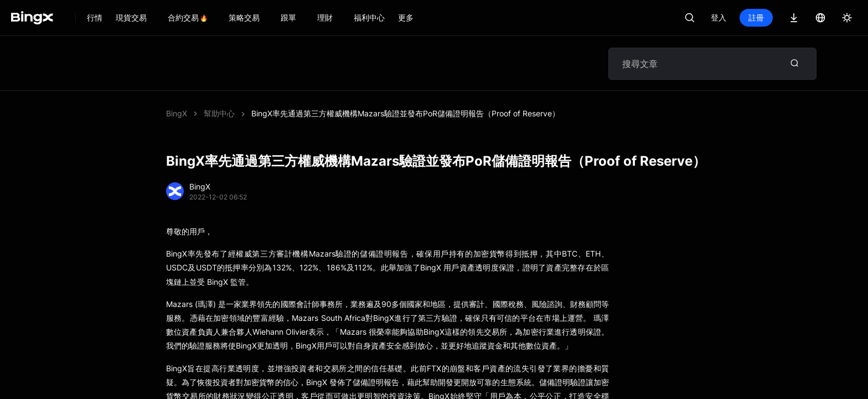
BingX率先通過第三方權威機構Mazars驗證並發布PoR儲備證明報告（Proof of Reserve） (405, 113)
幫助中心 (219, 113)
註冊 (756, 17)
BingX (177, 113)
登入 (719, 17)
